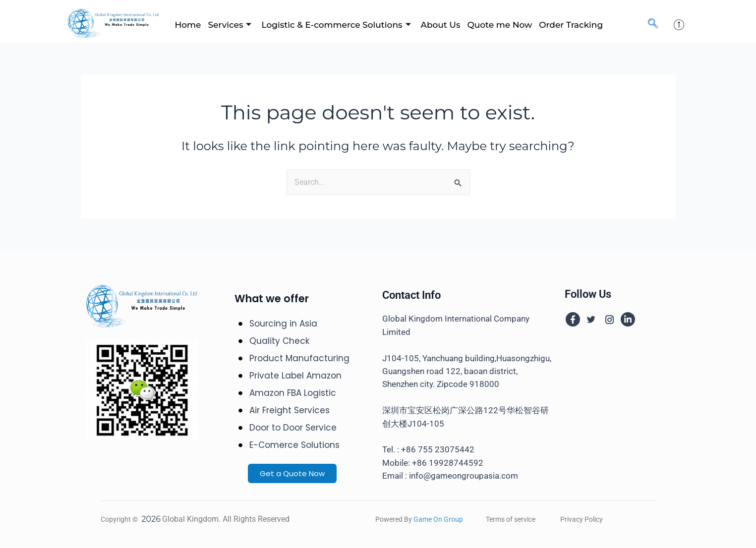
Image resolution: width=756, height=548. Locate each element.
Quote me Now (499, 25)
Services (230, 25)
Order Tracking (571, 25)
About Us (441, 25)
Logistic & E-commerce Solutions (336, 25)
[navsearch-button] (653, 24)
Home (188, 25)
